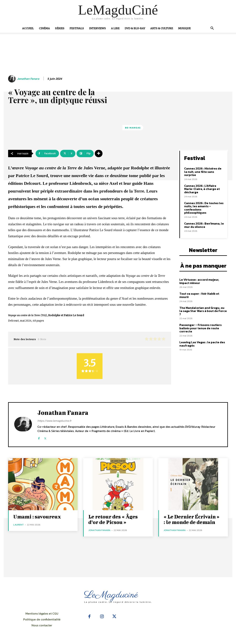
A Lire (115, 28)
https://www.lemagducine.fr (54, 421)
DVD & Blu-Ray (135, 28)
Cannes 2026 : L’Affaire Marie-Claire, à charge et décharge (202, 189)
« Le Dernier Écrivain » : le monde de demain (191, 519)
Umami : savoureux (37, 517)
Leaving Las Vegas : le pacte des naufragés (202, 344)
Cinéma (44, 28)
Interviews (97, 28)
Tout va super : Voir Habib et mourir (199, 295)
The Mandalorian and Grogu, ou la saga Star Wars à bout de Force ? (203, 311)
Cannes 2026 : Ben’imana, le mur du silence (204, 225)
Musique (184, 28)
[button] (212, 29)
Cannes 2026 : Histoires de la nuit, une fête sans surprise (203, 172)
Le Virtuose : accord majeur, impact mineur (199, 281)
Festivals (77, 28)
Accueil (28, 28)
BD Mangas (133, 128)
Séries (60, 28)
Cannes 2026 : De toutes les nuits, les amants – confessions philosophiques (204, 208)
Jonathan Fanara (28, 79)
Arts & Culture (162, 28)
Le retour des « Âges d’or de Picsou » (113, 519)
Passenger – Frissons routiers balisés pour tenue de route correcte (201, 328)
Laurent (19, 525)
